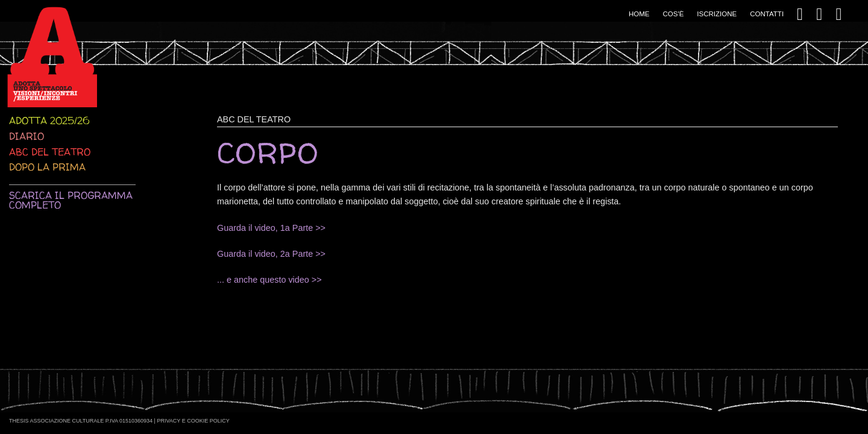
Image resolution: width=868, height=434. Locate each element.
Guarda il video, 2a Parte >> (271, 254)
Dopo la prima (47, 167)
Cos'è (673, 14)
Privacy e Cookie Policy (193, 421)
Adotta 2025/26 (49, 121)
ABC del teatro (50, 152)
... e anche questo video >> (269, 280)
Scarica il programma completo (71, 200)
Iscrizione (717, 14)
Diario (27, 136)
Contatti (767, 14)
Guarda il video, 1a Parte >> (271, 228)
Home (639, 14)
